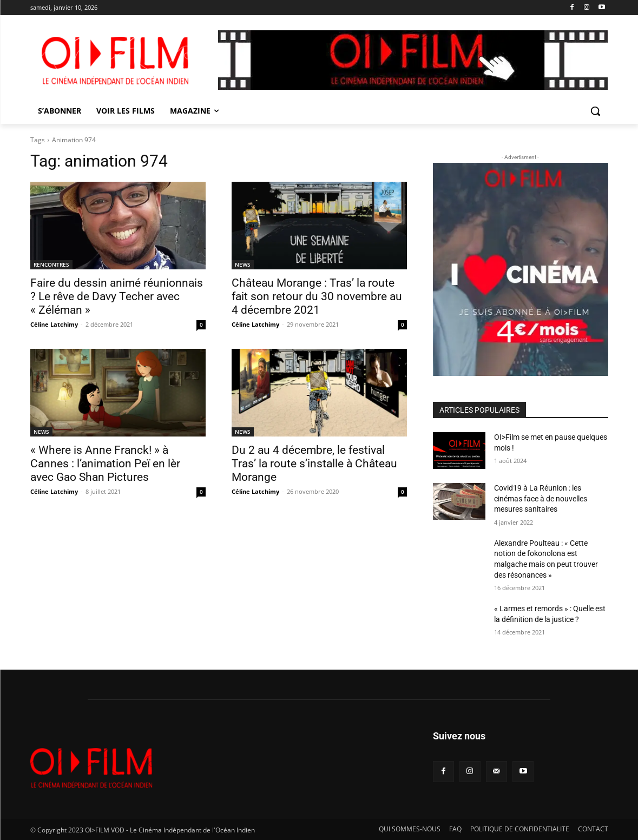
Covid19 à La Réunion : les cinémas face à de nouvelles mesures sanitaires (541, 498)
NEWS (243, 264)
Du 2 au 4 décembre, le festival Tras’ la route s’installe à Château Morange (314, 464)
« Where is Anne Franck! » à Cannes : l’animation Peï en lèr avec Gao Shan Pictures (105, 464)
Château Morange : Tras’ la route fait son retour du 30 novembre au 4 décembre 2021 (317, 296)
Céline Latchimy (54, 324)
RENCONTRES (51, 264)
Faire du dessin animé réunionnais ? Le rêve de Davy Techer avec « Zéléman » (117, 296)
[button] (595, 111)
